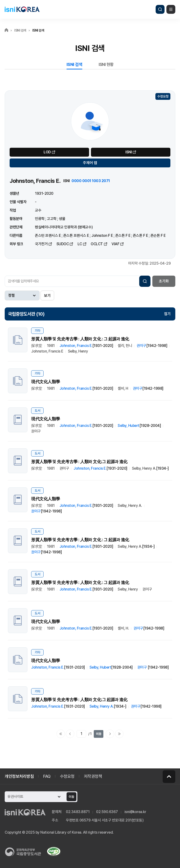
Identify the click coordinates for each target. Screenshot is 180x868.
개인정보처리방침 (19, 776)
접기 (167, 314)
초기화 (164, 281)
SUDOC (63, 244)
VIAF (115, 244)
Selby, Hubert (129, 426)
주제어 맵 (90, 163)
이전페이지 (70, 734)
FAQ (47, 776)
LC (80, 244)
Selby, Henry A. (102, 706)
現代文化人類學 (46, 382)
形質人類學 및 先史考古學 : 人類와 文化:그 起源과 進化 (79, 462)
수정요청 (163, 96)
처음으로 (61, 734)
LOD (47, 152)
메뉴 (171, 9)
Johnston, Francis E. (76, 346)
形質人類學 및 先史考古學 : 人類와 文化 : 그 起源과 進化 (80, 339)
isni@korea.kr (135, 812)
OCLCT (97, 244)
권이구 (141, 346)
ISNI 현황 (106, 64)
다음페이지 (110, 734)
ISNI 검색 (75, 64)
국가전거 (41, 244)
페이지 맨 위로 (169, 777)
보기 (47, 296)
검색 (160, 9)
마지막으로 (119, 734)
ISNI (129, 152)
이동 (99, 734)
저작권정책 (93, 776)
